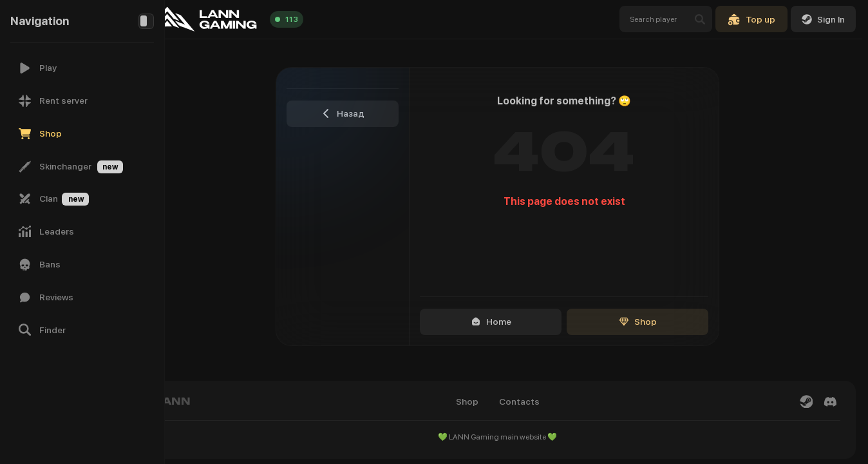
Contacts (537, 401)
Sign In (823, 19)
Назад (361, 113)
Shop (656, 322)
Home (509, 322)
